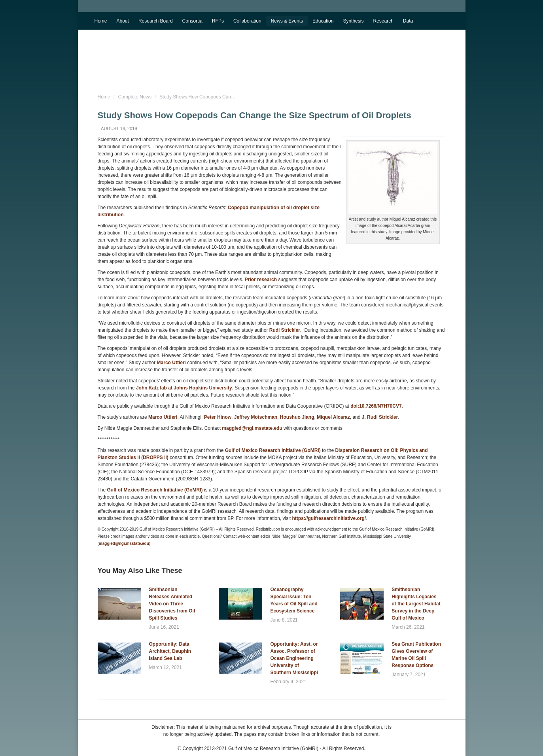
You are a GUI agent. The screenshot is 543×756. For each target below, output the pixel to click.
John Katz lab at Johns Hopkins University (184, 388)
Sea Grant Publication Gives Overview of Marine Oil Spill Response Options (416, 655)
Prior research (261, 280)
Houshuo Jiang (297, 417)
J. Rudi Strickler (380, 417)
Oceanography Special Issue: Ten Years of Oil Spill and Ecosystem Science (294, 600)
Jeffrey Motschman (256, 417)
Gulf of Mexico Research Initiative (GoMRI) (272, 450)
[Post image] (119, 604)
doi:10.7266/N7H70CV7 (376, 406)
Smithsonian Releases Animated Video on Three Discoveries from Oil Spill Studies (172, 604)
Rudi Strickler (285, 330)
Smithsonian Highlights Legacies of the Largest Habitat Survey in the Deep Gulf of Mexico (416, 604)
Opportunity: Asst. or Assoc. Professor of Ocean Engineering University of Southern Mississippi (294, 658)
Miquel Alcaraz (333, 417)
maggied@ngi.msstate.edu (252, 428)
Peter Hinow (218, 417)
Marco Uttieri (171, 363)
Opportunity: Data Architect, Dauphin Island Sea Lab (170, 651)
